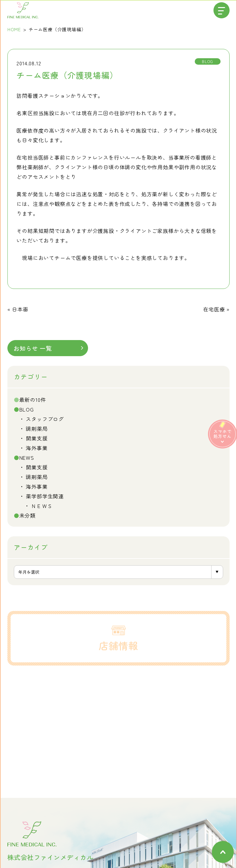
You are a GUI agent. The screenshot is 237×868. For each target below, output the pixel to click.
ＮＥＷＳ (42, 506)
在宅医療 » (216, 309)
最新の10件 (33, 400)
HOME (14, 29)
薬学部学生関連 (45, 496)
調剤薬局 (37, 429)
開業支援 (37, 438)
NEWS (27, 457)
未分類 (27, 515)
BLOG (27, 409)
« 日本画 (18, 309)
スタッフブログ (45, 419)
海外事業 (37, 448)
